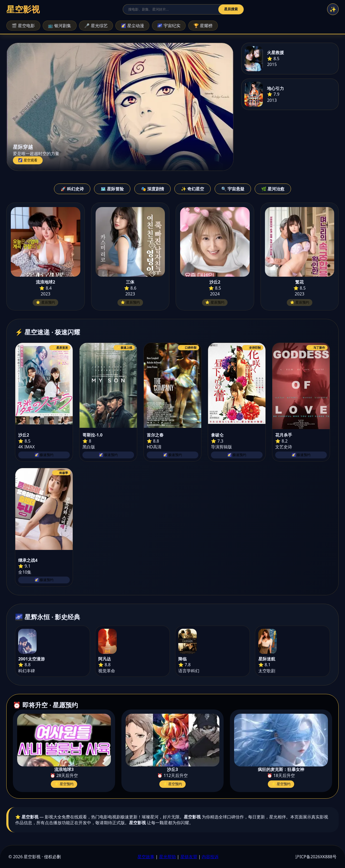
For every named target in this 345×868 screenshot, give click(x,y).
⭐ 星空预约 (64, 784)
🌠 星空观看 (28, 160)
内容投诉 (210, 857)
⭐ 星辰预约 (45, 302)
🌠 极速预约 (44, 455)
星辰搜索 (231, 9)
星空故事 (146, 857)
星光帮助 (167, 857)
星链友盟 (189, 857)
